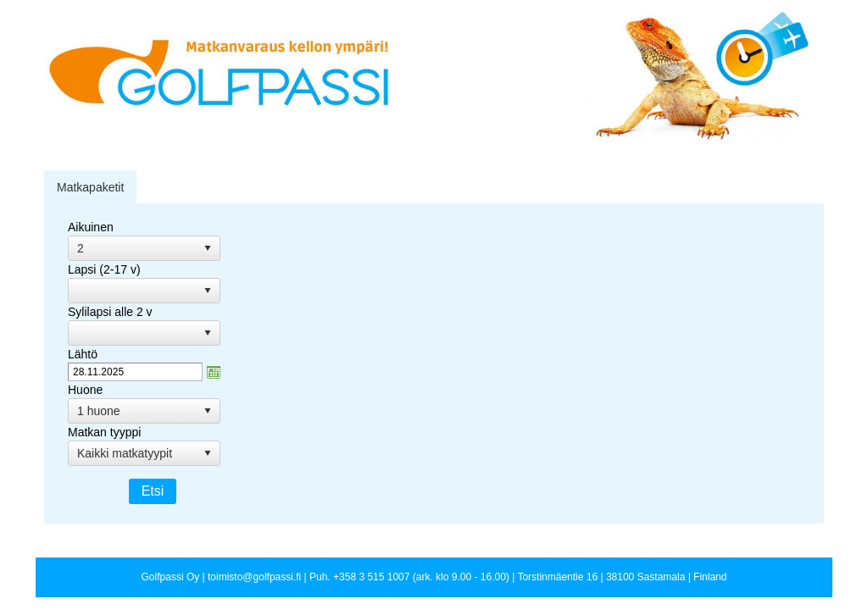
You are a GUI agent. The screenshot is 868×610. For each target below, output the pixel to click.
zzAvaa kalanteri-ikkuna (214, 372)
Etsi (153, 491)
